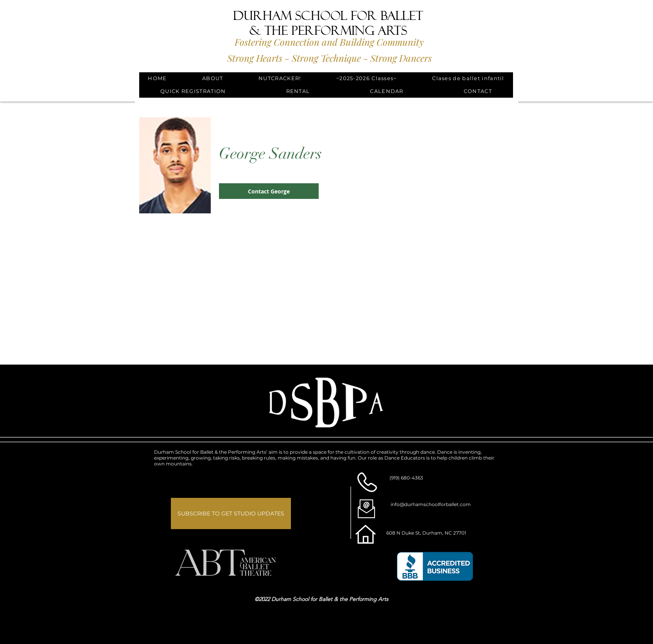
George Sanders (270, 154)
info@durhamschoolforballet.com (431, 504)
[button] (213, 79)
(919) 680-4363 (406, 478)
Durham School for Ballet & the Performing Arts (328, 23)
